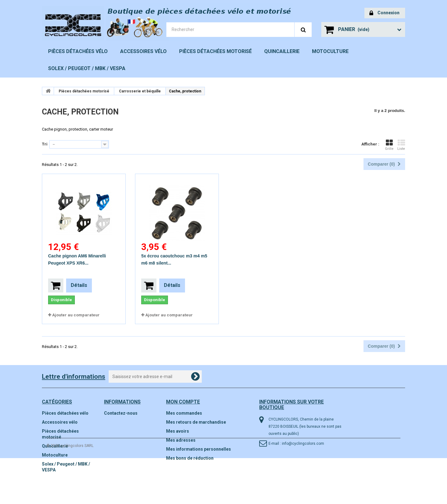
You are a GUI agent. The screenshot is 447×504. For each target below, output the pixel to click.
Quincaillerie (282, 51)
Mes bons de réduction (190, 458)
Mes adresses (181, 440)
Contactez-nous (121, 413)
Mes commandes (184, 413)
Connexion (384, 13)
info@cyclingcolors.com (303, 444)
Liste (401, 145)
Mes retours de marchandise (196, 422)
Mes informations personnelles (199, 449)
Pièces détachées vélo (78, 51)
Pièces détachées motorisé (215, 51)
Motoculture (330, 51)
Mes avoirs (178, 431)
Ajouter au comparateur (76, 315)
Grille (389, 145)
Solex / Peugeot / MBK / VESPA (87, 68)
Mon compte (183, 402)
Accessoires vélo (143, 51)
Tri (45, 144)
